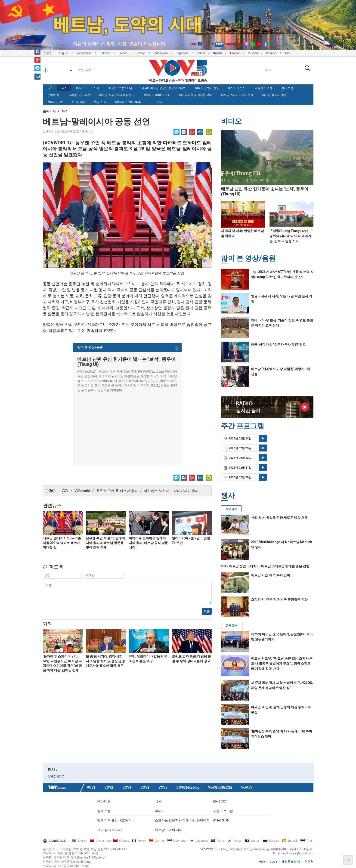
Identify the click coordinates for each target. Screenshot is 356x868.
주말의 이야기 (263, 88)
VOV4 (145, 787)
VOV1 (91, 787)
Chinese (105, 53)
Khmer (201, 53)
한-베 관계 (78, 102)
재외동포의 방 (291, 862)
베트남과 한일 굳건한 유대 (196, 95)
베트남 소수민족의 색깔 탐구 (117, 95)
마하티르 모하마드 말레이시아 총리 (171, 491)
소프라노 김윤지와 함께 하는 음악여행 (182, 820)
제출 (207, 611)
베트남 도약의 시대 (120, 88)
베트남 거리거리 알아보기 (237, 95)
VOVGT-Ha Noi (187, 787)
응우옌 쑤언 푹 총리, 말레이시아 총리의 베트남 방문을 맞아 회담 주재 (105, 543)
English (64, 53)
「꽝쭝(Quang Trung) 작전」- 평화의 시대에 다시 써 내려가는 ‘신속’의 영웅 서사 (291, 236)
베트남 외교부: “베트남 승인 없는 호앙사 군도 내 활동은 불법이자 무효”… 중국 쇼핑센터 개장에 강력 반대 (282, 664)
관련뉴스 (52, 505)
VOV (65, 491)
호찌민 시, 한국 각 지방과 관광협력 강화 (279, 599)
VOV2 (109, 787)
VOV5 (163, 787)
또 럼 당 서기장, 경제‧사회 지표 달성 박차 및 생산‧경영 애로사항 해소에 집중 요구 (105, 661)
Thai (288, 53)
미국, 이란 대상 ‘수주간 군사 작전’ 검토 (278, 345)
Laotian (235, 53)
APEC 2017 (56, 777)
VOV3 (127, 787)
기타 (157, 102)
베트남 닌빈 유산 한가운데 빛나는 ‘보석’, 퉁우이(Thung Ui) (126, 362)
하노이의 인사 (237, 88)
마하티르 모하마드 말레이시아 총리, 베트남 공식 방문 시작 (148, 543)
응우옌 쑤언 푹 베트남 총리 (117, 491)
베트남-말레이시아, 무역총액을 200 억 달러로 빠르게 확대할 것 (62, 543)
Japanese (182, 53)
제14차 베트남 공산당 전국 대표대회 (164, 88)
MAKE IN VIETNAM (128, 102)
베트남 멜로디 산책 (274, 95)
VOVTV (247, 787)
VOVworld (82, 491)
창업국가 (231, 509)
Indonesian (161, 53)
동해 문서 (232, 626)
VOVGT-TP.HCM (220, 787)
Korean (218, 53)
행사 (228, 495)
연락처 (309, 862)
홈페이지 (49, 111)
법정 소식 (100, 102)
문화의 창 (53, 95)
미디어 (80, 88)
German (141, 53)
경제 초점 (287, 88)
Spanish (271, 53)
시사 (96, 88)
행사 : (52, 769)
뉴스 (64, 88)
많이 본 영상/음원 (248, 258)
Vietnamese (84, 53)
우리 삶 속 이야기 (79, 95)
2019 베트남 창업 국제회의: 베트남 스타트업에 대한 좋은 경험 (265, 566)
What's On (55, 102)
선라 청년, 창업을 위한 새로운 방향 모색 (279, 518)
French (123, 53)
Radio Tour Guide (157, 95)
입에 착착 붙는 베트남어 (114, 820)
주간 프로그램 (223, 811)
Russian (253, 53)
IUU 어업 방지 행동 (207, 88)
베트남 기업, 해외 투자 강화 (271, 575)
